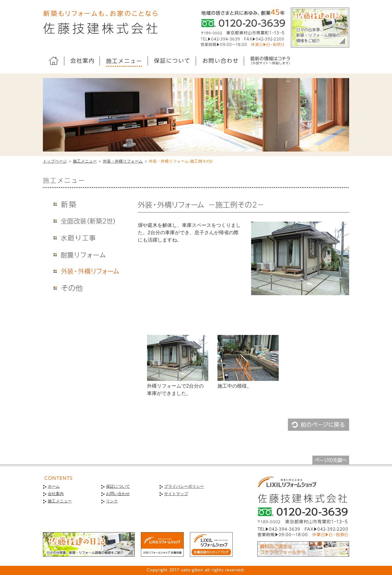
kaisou (86, 221)
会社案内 (56, 494)
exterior (86, 271)
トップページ (55, 161)
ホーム (54, 61)
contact (220, 61)
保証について (118, 486)
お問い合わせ (118, 494)
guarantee (172, 61)
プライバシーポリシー (184, 486)
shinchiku (86, 204)
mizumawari (86, 238)
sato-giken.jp (270, 61)
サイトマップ (176, 494)
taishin (86, 255)
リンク (112, 501)
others (86, 288)
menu (124, 61)
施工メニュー (85, 161)
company (82, 61)
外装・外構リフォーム (123, 161)
